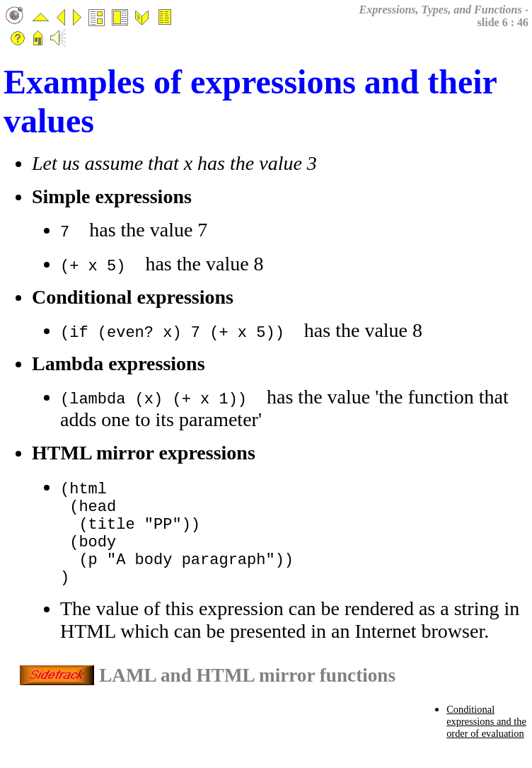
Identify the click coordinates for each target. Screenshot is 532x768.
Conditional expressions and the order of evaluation (486, 738)
